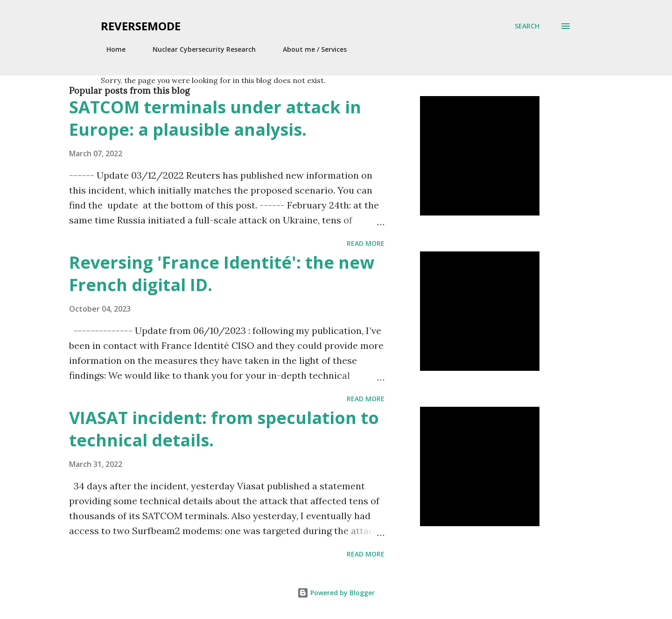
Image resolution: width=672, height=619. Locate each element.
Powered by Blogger (336, 593)
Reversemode (141, 26)
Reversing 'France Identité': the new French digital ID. (222, 274)
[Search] (527, 26)
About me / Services (309, 49)
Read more (366, 243)
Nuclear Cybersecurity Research (199, 49)
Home (110, 49)
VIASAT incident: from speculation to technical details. (224, 429)
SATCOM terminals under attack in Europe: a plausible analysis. (215, 118)
